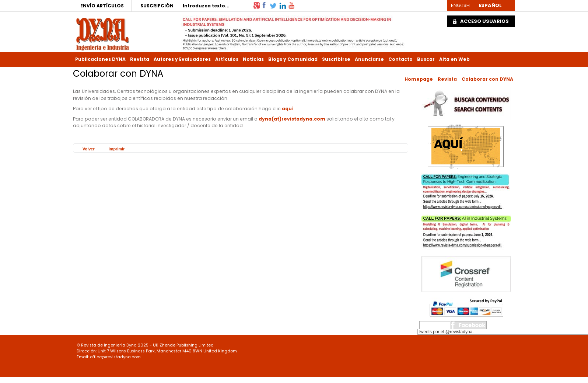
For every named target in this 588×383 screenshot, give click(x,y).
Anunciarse (369, 59)
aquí (288, 109)
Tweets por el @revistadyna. (446, 332)
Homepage (419, 79)
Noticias (253, 59)
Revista (140, 59)
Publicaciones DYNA (100, 59)
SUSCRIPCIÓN (157, 6)
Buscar (426, 59)
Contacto (400, 59)
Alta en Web (454, 59)
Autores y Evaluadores (182, 59)
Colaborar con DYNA (487, 79)
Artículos (227, 59)
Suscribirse (336, 59)
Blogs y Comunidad (293, 59)
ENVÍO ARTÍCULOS (102, 6)
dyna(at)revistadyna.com (292, 119)
